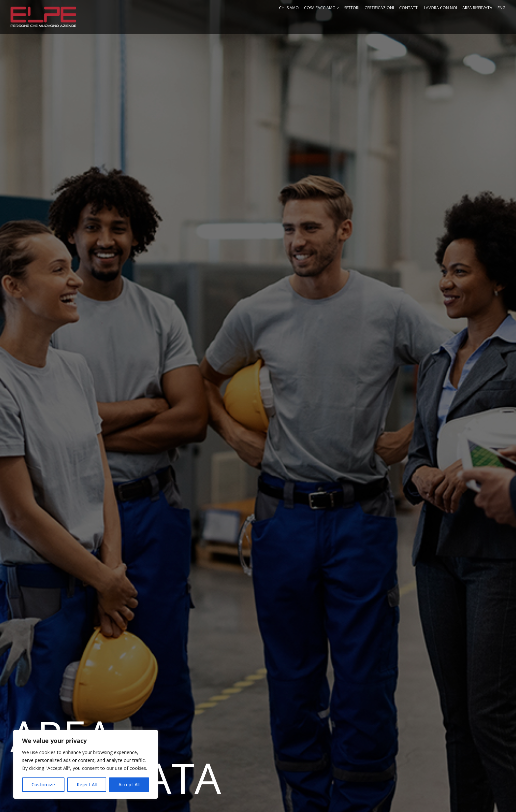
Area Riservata (477, 8)
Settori (352, 8)
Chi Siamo (289, 8)
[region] (86, 764)
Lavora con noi (440, 8)
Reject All (87, 785)
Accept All (129, 785)
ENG (502, 8)
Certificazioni (379, 8)
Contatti (409, 8)
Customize (43, 785)
